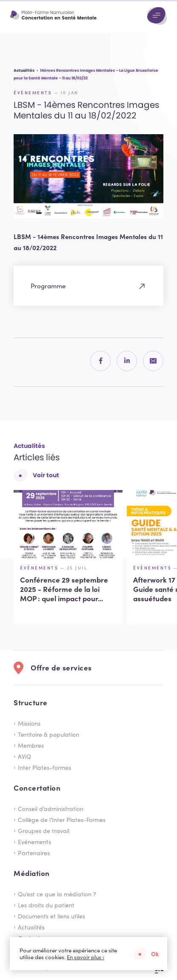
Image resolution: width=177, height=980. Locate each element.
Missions (29, 723)
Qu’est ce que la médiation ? (57, 894)
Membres (31, 745)
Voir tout (46, 475)
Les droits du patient (46, 905)
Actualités (31, 927)
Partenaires (34, 853)
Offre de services (61, 667)
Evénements (34, 842)
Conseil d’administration (51, 808)
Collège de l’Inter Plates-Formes (62, 819)
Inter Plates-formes (44, 767)
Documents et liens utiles (51, 916)
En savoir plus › (86, 957)
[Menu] (157, 16)
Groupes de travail (44, 831)
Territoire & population (49, 734)
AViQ (24, 756)
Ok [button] (155, 954)
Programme (48, 286)
